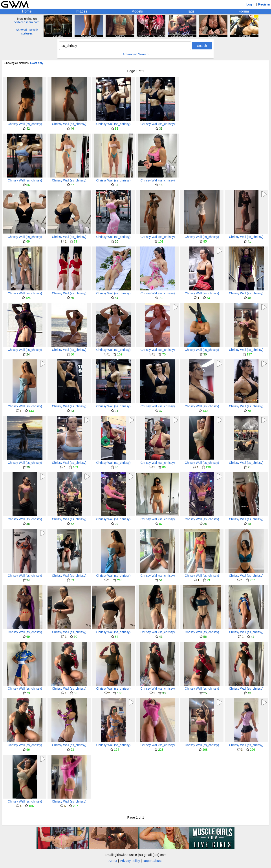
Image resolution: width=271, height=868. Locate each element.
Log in (251, 4)
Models (137, 11)
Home (27, 11)
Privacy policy (130, 861)
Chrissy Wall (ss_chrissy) (25, 124)
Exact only (37, 63)
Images (81, 11)
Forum (244, 11)
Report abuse (153, 861)
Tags (191, 11)
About (113, 861)
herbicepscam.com (27, 22)
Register (264, 4)
